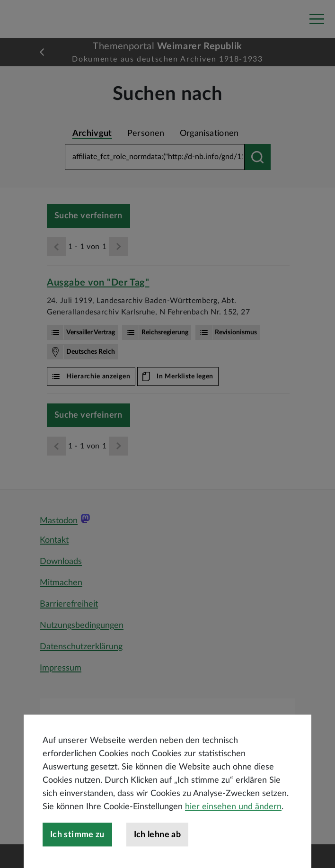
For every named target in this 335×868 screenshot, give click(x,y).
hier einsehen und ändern (233, 839)
